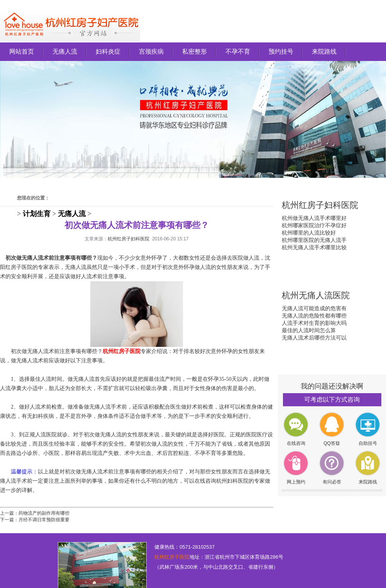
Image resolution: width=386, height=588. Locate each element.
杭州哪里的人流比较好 (309, 233)
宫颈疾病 (151, 52)
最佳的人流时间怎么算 (309, 330)
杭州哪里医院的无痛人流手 (314, 240)
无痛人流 (65, 52)
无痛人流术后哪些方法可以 (314, 338)
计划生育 (37, 214)
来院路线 (324, 52)
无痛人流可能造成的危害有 (314, 308)
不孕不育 (238, 52)
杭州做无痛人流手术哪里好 (314, 218)
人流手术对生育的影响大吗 (314, 323)
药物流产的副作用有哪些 (44, 513)
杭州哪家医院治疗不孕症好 (314, 225)
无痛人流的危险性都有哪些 (314, 316)
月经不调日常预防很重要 (44, 520)
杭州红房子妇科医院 (129, 239)
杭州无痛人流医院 (316, 295)
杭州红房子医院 (172, 557)
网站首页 (22, 52)
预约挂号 (281, 52)
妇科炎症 (108, 52)
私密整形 (195, 52)
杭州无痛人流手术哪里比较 (314, 247)
